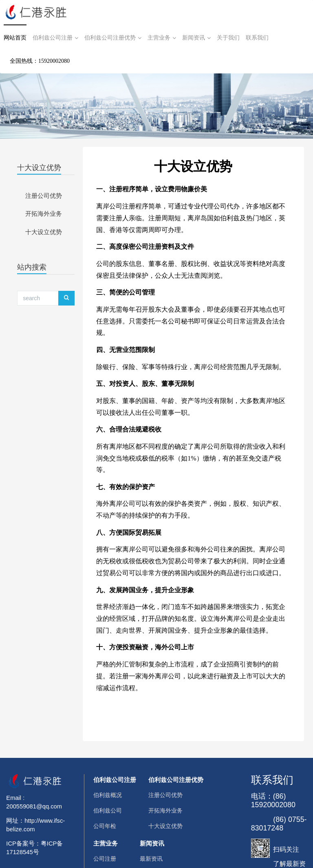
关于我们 (228, 38)
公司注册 (105, 859)
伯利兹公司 (108, 811)
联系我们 (257, 38)
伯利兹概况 (108, 795)
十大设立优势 (39, 168)
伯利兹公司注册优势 (113, 38)
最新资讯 (151, 859)
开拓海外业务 (44, 214)
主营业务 (162, 38)
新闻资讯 (196, 38)
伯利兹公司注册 (55, 38)
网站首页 (15, 38)
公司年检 (105, 826)
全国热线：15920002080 (40, 61)
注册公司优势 (44, 196)
